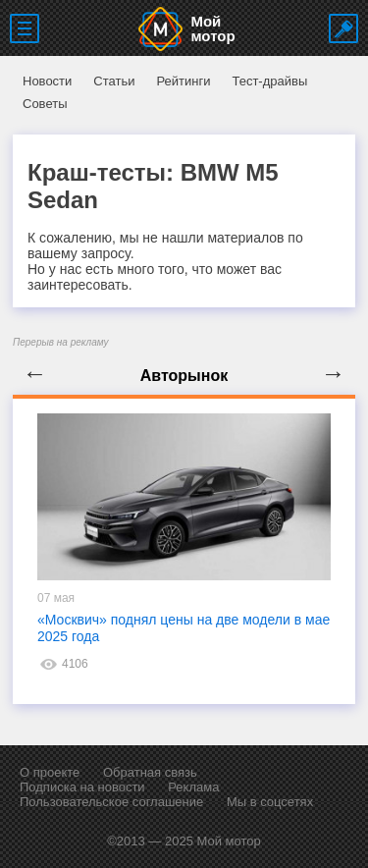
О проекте (50, 772)
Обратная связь (150, 772)
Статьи (114, 81)
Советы (45, 104)
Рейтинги (183, 81)
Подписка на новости (82, 787)
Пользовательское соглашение (111, 802)
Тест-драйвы (269, 81)
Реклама (193, 787)
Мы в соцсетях (270, 802)
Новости (47, 81)
